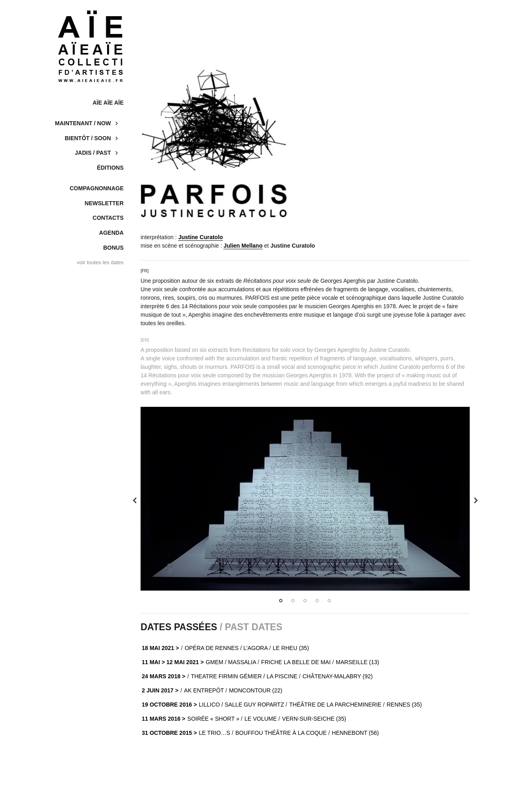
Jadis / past (93, 153)
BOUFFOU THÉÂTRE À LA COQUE (281, 733)
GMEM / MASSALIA (231, 662)
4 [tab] (317, 601)
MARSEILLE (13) (357, 662)
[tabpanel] (305, 499)
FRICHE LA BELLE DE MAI (296, 662)
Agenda (111, 233)
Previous (135, 501)
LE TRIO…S (214, 733)
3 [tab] (305, 601)
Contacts (108, 218)
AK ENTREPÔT (204, 690)
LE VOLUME (261, 719)
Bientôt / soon (88, 138)
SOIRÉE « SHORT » (213, 719)
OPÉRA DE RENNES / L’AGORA (226, 648)
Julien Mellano (243, 246)
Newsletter (104, 203)
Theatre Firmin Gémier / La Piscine (244, 676)
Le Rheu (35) (291, 648)
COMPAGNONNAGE (97, 188)
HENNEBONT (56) (355, 733)
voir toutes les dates (100, 262)
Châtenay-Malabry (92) (338, 676)
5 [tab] (329, 601)
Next (476, 501)
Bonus (113, 248)
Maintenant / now (83, 123)
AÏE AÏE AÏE (108, 103)
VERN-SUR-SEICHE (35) (314, 719)
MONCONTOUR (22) (256, 690)
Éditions (110, 168)
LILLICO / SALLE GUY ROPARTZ (241, 705)
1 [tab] (281, 601)
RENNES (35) (404, 705)
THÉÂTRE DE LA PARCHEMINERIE (335, 705)
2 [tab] (293, 601)
